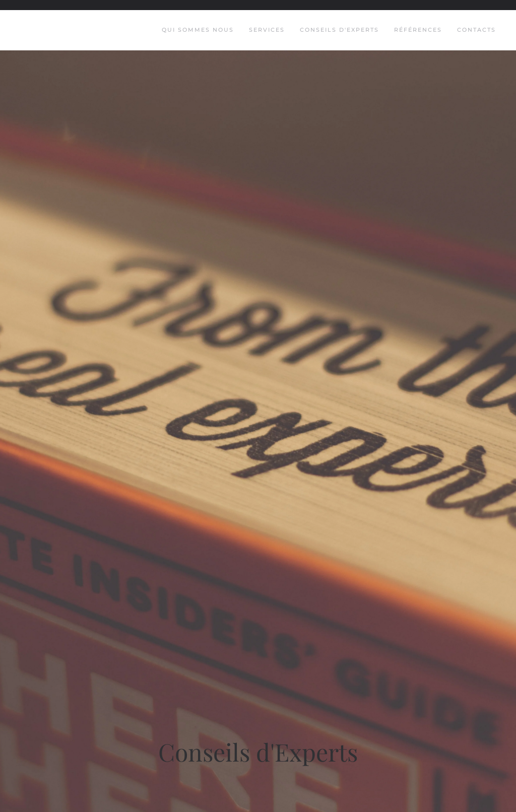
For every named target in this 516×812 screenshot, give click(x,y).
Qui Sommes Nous (198, 30)
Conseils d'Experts (339, 30)
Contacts (476, 30)
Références (418, 30)
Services (267, 30)
